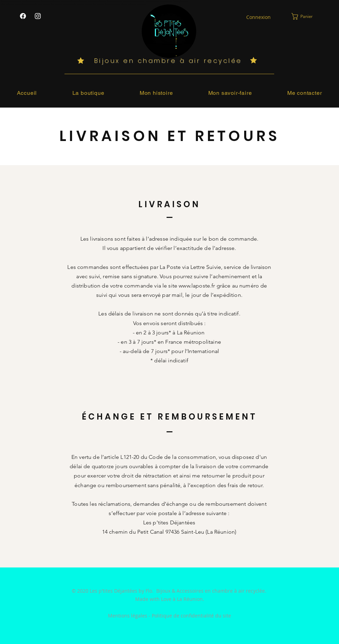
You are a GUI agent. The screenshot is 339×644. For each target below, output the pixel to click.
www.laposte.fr (197, 286)
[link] (306, 16)
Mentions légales (128, 616)
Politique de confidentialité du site (191, 616)
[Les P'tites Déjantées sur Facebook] (23, 16)
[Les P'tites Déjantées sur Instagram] (38, 16)
